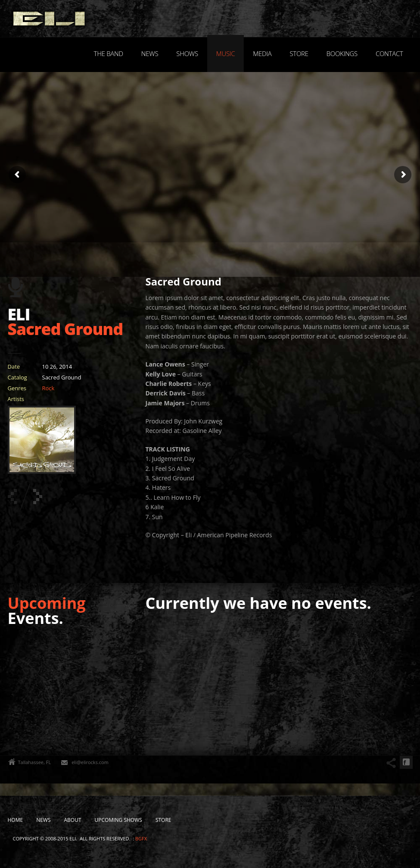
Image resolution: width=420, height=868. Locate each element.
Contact (389, 53)
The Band (109, 53)
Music (226, 53)
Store (299, 53)
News (150, 53)
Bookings (342, 53)
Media (262, 53)
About (73, 820)
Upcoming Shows (118, 820)
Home (16, 820)
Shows (187, 53)
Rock (48, 388)
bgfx (141, 838)
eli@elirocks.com (90, 762)
